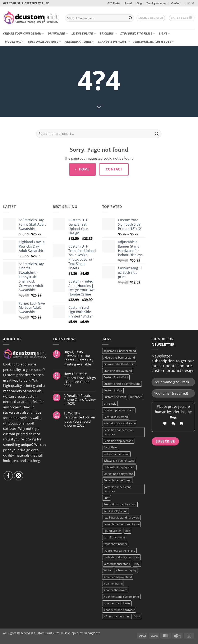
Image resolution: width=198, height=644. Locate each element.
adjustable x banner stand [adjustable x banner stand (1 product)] (120, 351)
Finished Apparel (79, 42)
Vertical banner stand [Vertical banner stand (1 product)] (117, 564)
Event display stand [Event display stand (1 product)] (116, 417)
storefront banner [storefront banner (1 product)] (115, 537)
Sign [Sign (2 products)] (127, 531)
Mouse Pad (15, 42)
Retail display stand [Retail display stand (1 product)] (116, 511)
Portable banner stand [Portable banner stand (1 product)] (118, 480)
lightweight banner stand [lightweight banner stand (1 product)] (119, 461)
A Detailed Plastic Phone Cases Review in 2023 (80, 400)
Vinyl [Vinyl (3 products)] (137, 564)
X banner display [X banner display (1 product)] (126, 570)
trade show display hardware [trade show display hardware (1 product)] (121, 557)
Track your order (156, 3)
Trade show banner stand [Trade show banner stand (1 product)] (119, 551)
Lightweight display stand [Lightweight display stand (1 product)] (119, 467)
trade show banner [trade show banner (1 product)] (115, 544)
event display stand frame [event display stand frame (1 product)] (120, 423)
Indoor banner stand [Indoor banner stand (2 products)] (116, 454)
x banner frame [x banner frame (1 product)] (113, 583)
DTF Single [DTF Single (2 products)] (110, 404)
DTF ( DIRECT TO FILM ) (138, 34)
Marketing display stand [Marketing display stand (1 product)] (118, 474)
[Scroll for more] (99, 107)
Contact (176, 3)
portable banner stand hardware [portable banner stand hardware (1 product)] (118, 489)
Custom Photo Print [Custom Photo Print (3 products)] (116, 377)
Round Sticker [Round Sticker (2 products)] (112, 531)
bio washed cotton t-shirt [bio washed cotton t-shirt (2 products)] (119, 364)
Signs (165, 34)
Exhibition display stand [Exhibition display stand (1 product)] (118, 441)
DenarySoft (92, 633)
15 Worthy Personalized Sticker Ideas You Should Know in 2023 (80, 419)
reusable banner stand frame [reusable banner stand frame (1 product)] (121, 524)
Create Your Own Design (24, 34)
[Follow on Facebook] (185, 3)
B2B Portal (114, 3)
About (128, 3)
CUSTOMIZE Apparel (44, 42)
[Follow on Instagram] (189, 3)
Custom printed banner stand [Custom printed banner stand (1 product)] (122, 384)
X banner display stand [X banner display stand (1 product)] (118, 577)
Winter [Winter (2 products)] (108, 570)
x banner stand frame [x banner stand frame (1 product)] (117, 603)
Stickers (108, 34)
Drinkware (58, 34)
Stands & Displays (114, 42)
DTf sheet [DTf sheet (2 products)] (136, 397)
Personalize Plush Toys (154, 42)
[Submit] (130, 18)
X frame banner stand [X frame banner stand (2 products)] (117, 616)
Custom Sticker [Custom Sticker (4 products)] (113, 390)
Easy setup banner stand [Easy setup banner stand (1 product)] (119, 410)
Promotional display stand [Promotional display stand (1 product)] (120, 504)
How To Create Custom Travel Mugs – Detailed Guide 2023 (80, 380)
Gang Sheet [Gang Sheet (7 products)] (111, 447)
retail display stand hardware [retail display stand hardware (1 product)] (121, 518)
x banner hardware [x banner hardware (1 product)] (115, 590)
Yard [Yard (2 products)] (137, 616)
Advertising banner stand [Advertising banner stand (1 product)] (119, 357)
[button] (151, 18)
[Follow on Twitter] (193, 3)
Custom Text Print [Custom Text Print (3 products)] (115, 397)
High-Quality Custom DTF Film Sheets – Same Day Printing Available (78, 358)
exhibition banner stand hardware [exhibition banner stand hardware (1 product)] (118, 432)
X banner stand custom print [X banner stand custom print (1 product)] (121, 597)
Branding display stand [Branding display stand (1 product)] (118, 371)
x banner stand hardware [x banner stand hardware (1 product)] (119, 610)
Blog (139, 3)
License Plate (84, 34)
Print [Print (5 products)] (107, 498)
